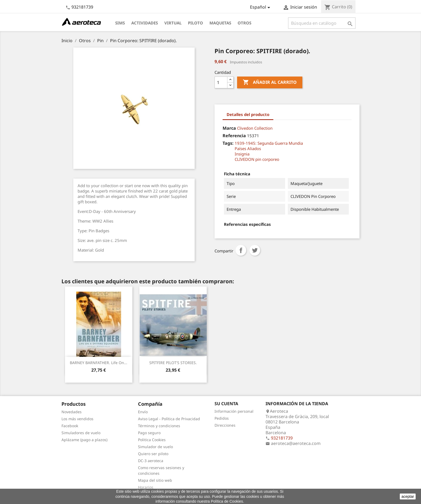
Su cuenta (226, 404)
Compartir (241, 250)
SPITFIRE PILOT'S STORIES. (173, 363)
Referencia (234, 136)
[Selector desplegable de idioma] (261, 8)
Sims (120, 23)
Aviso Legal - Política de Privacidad (169, 419)
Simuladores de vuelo (81, 433)
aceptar (408, 496)
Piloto (195, 23)
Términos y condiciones (159, 426)
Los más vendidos (77, 419)
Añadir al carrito (270, 82)
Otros (244, 23)
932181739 (82, 7)
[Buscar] (322, 23)
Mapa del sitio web (155, 480)
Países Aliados (248, 148)
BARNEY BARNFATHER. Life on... (99, 363)
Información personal (234, 411)
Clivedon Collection (255, 128)
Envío (143, 412)
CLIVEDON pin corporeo (257, 159)
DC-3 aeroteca (151, 461)
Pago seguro (149, 433)
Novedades (72, 412)
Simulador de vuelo (155, 447)
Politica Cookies (152, 440)
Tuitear (255, 250)
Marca (229, 128)
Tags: (228, 143)
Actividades (145, 23)
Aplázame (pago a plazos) (84, 440)
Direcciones (225, 425)
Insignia (242, 154)
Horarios (146, 487)
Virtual (173, 23)
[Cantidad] (221, 82)
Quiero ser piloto (153, 454)
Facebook (70, 426)
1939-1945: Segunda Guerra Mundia (269, 143)
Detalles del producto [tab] (248, 114)
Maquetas (220, 23)
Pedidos (222, 418)
